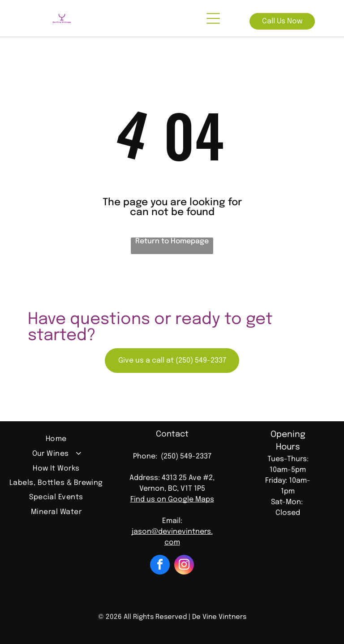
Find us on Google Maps (172, 499)
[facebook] (160, 566)
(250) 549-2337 (186, 456)
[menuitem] (56, 440)
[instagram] (184, 566)
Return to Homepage (172, 241)
